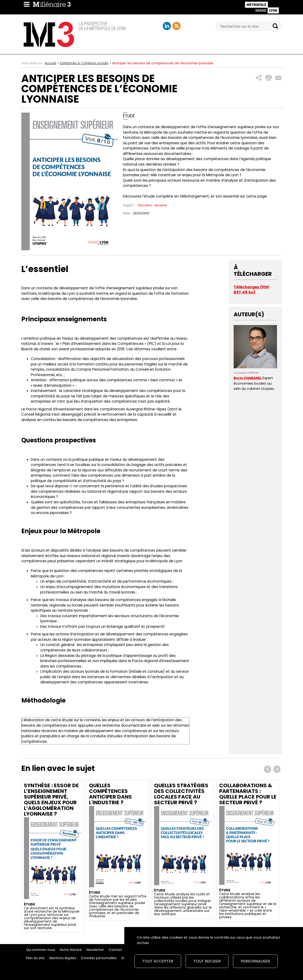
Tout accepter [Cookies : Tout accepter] (158, 961)
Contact (115, 950)
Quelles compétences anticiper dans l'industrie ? (110, 794)
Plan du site (35, 958)
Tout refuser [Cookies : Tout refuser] (207, 961)
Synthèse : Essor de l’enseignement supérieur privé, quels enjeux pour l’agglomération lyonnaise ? (51, 800)
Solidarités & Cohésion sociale (84, 63)
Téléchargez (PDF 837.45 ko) (252, 290)
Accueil (50, 63)
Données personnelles (99, 958)
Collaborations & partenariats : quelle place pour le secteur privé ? (248, 794)
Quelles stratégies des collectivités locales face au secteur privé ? (181, 794)
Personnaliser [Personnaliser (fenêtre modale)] (255, 961)
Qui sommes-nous (41, 950)
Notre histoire (71, 950)
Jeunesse (160, 205)
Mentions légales (63, 958)
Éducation (145, 205)
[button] (259, 78)
